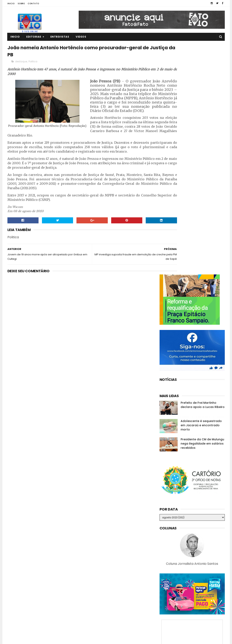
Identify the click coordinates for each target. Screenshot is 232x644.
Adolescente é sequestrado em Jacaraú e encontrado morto (201, 195)
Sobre (21, 4)
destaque (21, 64)
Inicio (11, 4)
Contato (33, 4)
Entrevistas (60, 37)
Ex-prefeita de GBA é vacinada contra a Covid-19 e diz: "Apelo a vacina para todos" (200, 620)
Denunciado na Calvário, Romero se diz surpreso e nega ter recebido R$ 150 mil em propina (199, 601)
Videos (81, 37)
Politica (33, 64)
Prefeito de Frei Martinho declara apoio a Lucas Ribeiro (203, 174)
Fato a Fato (39, 639)
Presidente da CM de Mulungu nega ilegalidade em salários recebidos (202, 213)
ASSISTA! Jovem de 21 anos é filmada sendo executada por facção (198, 581)
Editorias (34, 37)
